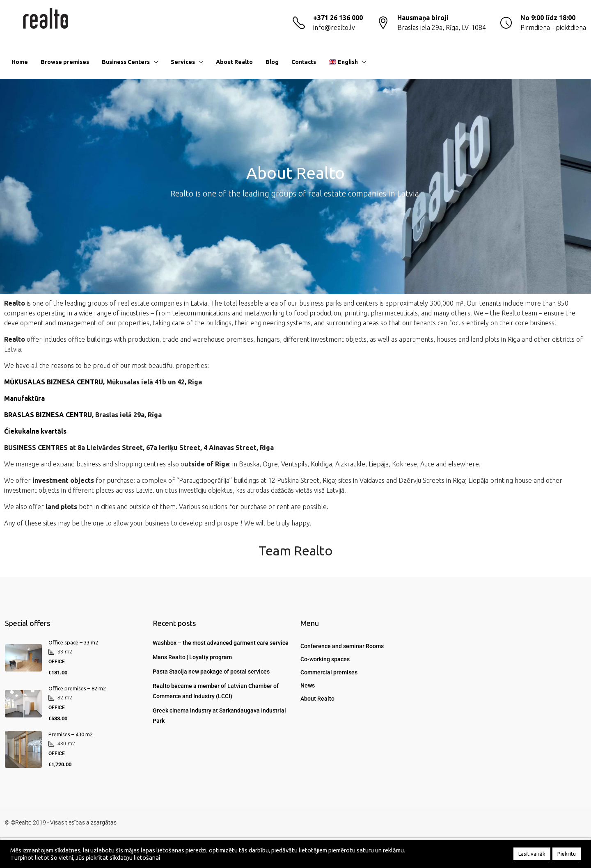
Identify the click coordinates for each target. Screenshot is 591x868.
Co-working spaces (325, 659)
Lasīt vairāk (532, 854)
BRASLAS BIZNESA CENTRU (48, 415)
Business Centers (126, 62)
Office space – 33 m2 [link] (73, 642)
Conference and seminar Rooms (342, 646)
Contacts (304, 62)
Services (183, 62)
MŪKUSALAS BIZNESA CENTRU (54, 382)
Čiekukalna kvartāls (35, 431)
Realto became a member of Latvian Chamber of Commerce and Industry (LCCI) (216, 691)
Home (20, 62)
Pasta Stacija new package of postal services (211, 672)
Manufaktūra (24, 398)
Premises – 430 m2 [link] (71, 734)
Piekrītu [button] (567, 854)
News (308, 685)
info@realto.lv (334, 27)
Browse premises (65, 62)
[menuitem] (573, 62)
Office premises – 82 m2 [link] (77, 688)
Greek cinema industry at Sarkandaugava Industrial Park (219, 716)
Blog (272, 62)
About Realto (234, 62)
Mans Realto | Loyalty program (192, 657)
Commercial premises (329, 672)
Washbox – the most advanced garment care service (221, 643)
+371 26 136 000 (338, 18)
